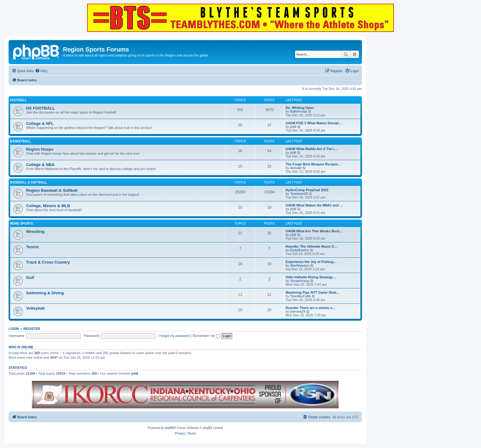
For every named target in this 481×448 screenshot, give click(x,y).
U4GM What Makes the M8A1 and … (314, 205)
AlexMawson (300, 265)
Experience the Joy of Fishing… (311, 262)
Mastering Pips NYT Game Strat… (313, 292)
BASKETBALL (21, 141)
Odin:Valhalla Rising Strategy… (311, 277)
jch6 (293, 127)
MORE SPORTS (21, 224)
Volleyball (35, 308)
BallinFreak (299, 111)
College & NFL (40, 124)
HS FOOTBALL (40, 108)
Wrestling (35, 232)
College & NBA (40, 165)
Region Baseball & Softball (52, 190)
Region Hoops (40, 149)
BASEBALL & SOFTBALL (29, 182)
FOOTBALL (18, 100)
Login (14, 329)
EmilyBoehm (300, 250)
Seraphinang (300, 281)
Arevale (296, 168)
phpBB (169, 428)
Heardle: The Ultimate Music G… (312, 246)
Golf (30, 278)
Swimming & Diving (45, 293)
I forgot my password (174, 336)
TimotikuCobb (300, 296)
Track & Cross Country (48, 262)
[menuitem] (41, 71)
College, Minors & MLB (48, 206)
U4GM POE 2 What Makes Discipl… (314, 123)
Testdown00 (299, 194)
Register (32, 329)
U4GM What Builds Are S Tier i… (312, 149)
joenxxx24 (298, 311)
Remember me (206, 336)
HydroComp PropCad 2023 (307, 190)
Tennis (33, 247)
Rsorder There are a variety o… (311, 308)
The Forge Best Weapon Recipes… (314, 164)
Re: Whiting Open (300, 108)
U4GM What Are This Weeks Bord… (314, 231)
